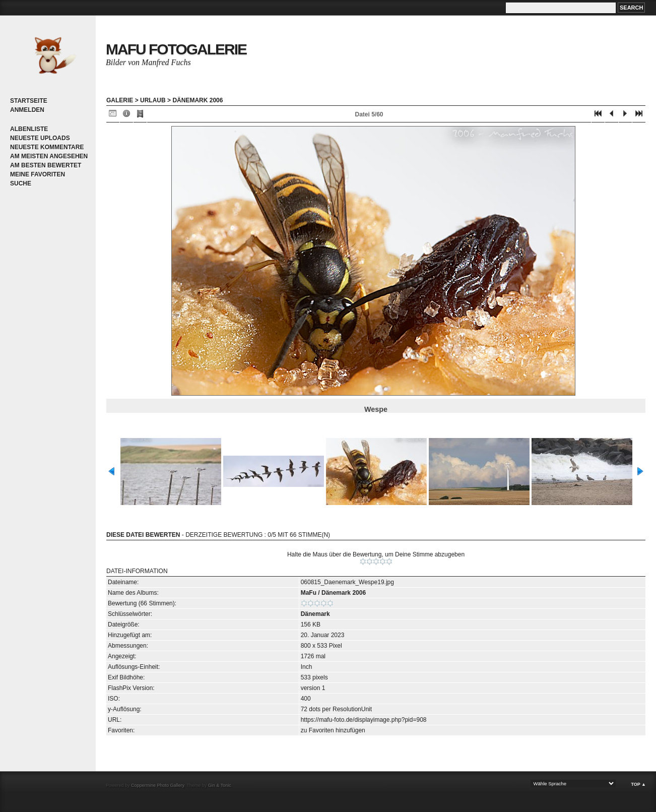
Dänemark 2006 (198, 100)
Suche (21, 183)
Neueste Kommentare (47, 147)
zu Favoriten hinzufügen (333, 730)
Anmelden (27, 110)
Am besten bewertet (46, 165)
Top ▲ (638, 784)
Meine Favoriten (38, 174)
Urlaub (153, 100)
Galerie (120, 100)
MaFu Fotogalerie (176, 49)
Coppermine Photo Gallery (157, 785)
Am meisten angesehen (49, 156)
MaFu (309, 593)
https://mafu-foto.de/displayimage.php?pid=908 (364, 720)
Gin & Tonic (220, 785)
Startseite (29, 101)
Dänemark (315, 614)
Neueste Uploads (40, 138)
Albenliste (29, 129)
